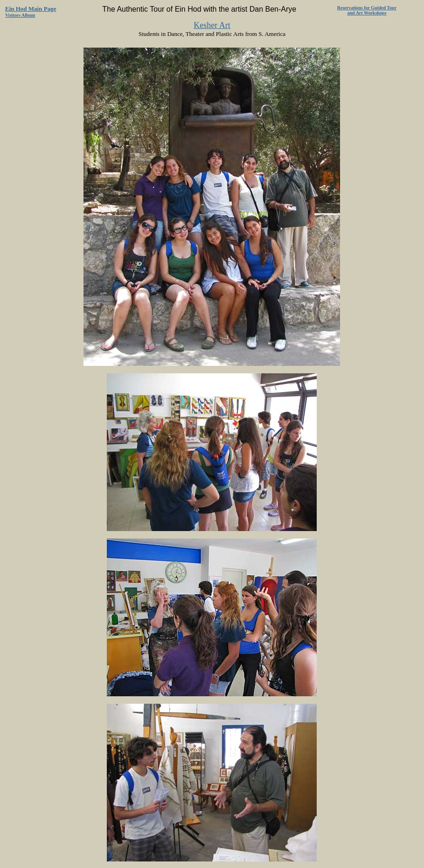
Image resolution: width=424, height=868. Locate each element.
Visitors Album (20, 15)
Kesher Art (212, 25)
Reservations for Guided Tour (367, 8)
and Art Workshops (367, 13)
